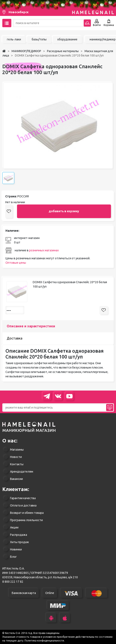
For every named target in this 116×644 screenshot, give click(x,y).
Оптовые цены (16, 263)
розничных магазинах (44, 250)
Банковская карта (24, 593)
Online (50, 593)
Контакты (17, 464)
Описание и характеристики (31, 326)
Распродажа (19, 535)
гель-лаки (14, 39)
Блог (13, 557)
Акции (14, 527)
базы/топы (39, 39)
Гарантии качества (23, 498)
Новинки (16, 549)
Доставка (15, 338)
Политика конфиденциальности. (45, 641)
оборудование (67, 39)
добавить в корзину (64, 211)
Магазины (17, 450)
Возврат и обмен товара (27, 513)
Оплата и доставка (23, 505)
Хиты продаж (20, 542)
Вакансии (16, 479)
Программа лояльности (26, 520)
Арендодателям (22, 472)
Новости (16, 457)
